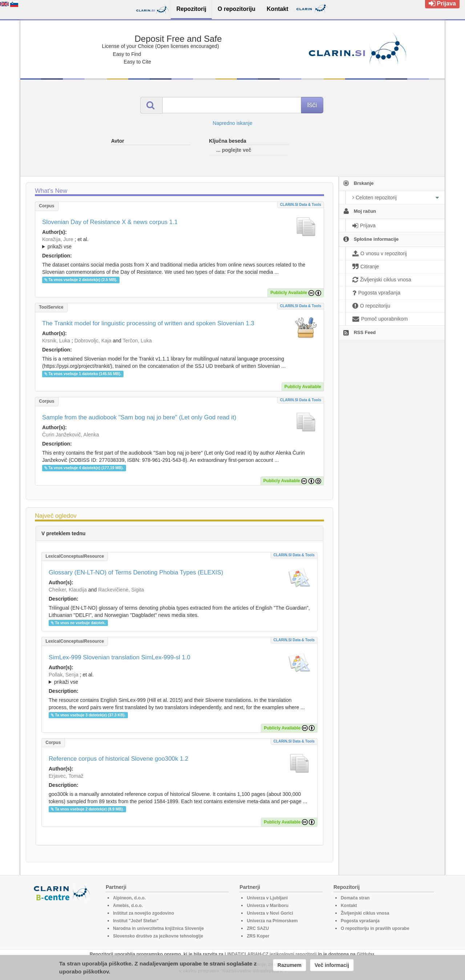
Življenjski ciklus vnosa (365, 913)
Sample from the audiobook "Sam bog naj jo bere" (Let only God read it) (139, 417)
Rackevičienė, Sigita (121, 590)
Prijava (442, 3)
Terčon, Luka (137, 341)
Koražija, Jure (58, 239)
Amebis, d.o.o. (128, 906)
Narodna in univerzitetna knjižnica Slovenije (158, 928)
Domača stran (355, 898)
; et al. (179, 243)
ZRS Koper (258, 936)
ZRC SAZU (258, 928)
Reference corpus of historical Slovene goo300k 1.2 (118, 759)
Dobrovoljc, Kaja (93, 341)
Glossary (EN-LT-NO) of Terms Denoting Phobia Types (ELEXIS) (136, 572)
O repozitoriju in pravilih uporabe (375, 928)
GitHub (364, 954)
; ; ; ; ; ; (179, 243)
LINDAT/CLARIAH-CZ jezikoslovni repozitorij (270, 954)
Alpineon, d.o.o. (129, 898)
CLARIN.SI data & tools (301, 205)
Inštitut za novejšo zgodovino (143, 913)
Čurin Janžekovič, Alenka (70, 435)
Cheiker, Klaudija (68, 590)
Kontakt (349, 906)
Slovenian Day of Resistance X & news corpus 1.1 (110, 222)
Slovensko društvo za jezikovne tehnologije (158, 936)
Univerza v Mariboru (268, 906)
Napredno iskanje (233, 123)
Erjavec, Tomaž (66, 776)
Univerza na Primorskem (272, 921)
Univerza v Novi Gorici (270, 913)
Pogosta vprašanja (360, 921)
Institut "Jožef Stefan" (136, 921)
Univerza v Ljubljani (267, 898)
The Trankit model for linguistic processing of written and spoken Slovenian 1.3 (148, 323)
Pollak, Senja (64, 675)
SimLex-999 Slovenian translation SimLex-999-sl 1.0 (120, 657)
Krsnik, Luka (56, 341)
